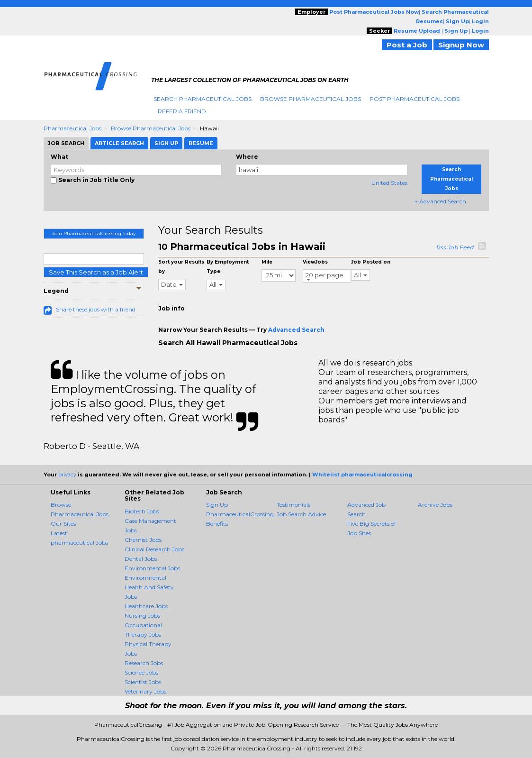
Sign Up (217, 505)
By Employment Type (228, 267)
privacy (67, 475)
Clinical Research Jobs (154, 549)
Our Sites (63, 524)
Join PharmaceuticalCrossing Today (94, 233)
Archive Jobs (435, 505)
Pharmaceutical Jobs (72, 128)
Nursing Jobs (142, 616)
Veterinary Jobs (145, 691)
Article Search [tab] (119, 143)
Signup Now (461, 45)
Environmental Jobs (152, 568)
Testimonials (293, 505)
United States (389, 183)
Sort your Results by (181, 267)
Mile (267, 262)
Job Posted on (371, 262)
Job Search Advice (301, 514)
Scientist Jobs (143, 682)
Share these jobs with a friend (96, 309)
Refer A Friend (182, 111)
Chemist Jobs (143, 540)
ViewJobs (315, 262)
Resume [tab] (201, 143)
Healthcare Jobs (146, 606)
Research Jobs (144, 663)
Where (247, 157)
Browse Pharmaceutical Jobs (311, 99)
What (59, 157)
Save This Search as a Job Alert (96, 272)
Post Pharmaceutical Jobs (415, 99)
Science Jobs (141, 672)
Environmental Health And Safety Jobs (149, 587)
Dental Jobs (141, 559)
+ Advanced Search (440, 201)
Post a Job (407, 45)
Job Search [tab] (66, 143)
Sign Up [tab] (166, 143)
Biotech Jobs (142, 511)
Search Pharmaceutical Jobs (203, 99)
